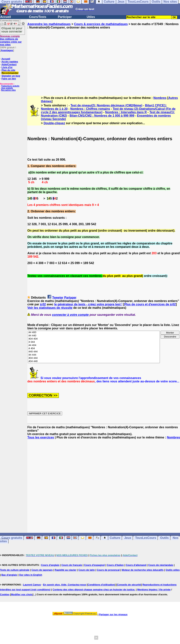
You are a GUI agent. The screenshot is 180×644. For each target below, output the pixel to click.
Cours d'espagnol (94, 565)
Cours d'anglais (50, 565)
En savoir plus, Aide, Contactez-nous (65, 585)
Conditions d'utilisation (101, 585)
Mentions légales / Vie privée (154, 590)
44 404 (94, 345)
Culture (115, 538)
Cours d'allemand (136, 565)
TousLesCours (146, 538)
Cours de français (72, 565)
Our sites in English (31, 575)
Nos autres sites (8, 90)
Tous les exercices (41, 437)
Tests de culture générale (15, 570)
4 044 (94, 342)
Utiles (91, 17)
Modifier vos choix (22, 594)
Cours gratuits (12, 538)
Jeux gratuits (7, 88)
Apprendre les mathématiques (49, 24)
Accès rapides (10, 62)
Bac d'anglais (9, 575)
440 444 (94, 352)
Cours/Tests (38, 17)
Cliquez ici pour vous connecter (12, 30)
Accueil (6, 17)
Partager (70, 298)
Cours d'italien (115, 565)
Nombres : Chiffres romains (90, 109)
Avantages (7, 50)
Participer (65, 17)
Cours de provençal (108, 570)
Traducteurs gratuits (10, 86)
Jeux (128, 538)
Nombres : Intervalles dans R (126, 112)
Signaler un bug (11, 76)
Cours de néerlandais (161, 565)
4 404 (94, 349)
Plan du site (8, 70)
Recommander (10, 73)
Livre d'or (7, 67)
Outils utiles (173, 570)
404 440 (94, 361)
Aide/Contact (9, 64)
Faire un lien (9, 79)
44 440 (94, 336)
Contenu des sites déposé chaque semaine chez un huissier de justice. (94, 590)
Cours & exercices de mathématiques (101, 24)
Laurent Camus (32, 585)
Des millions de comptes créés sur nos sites (11, 40)
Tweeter (58, 298)
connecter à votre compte (70, 315)
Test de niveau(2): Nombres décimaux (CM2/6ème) (106, 105)
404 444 (94, 358)
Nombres (160, 98)
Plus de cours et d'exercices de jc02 (150, 304)
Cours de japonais (42, 570)
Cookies (5, 594)
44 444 (94, 355)
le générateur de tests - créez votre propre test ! (88, 304)
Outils (164, 538)
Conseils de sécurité (129, 585)
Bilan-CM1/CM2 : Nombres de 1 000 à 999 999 (102, 116)
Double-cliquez (54, 123)
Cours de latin (87, 570)
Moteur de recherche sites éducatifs (143, 570)
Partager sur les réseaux (113, 614)
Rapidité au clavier (65, 570)
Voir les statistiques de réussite (50, 308)
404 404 (94, 339)
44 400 (94, 332)
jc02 (43, 304)
